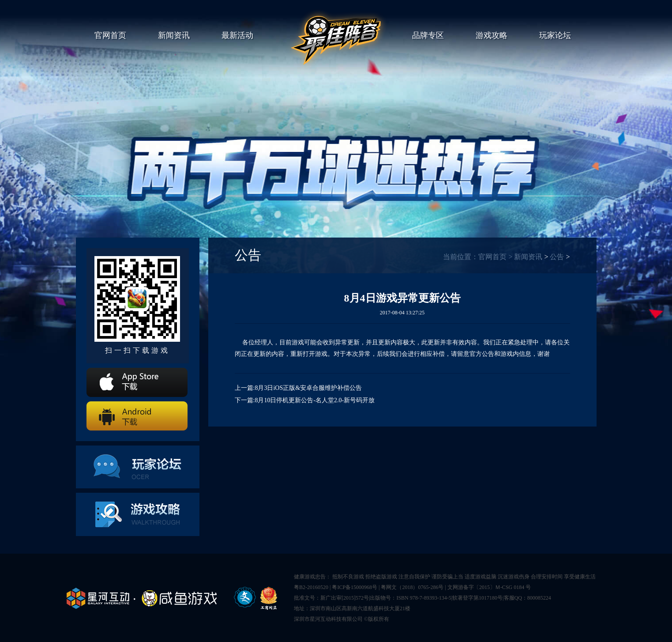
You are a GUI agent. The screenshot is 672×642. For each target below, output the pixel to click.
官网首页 (110, 35)
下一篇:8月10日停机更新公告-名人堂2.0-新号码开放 (305, 400)
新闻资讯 (174, 35)
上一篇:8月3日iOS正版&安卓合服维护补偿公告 (298, 388)
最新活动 (237, 35)
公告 (557, 257)
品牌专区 (428, 35)
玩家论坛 (555, 35)
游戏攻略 (492, 35)
